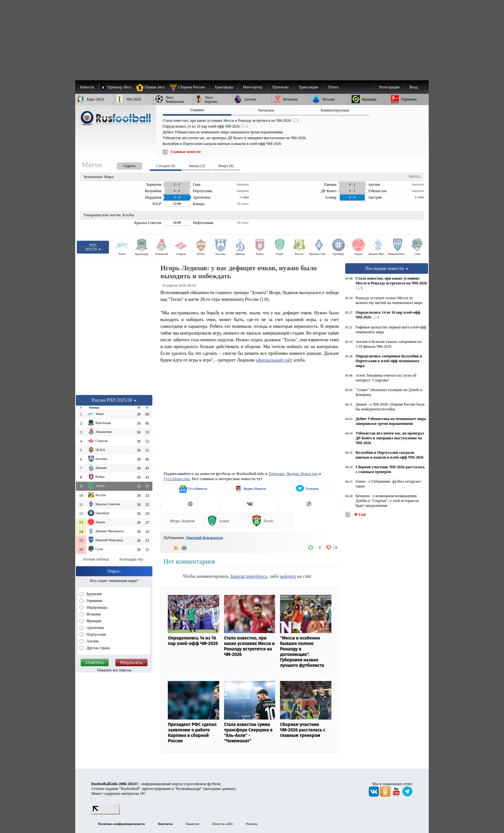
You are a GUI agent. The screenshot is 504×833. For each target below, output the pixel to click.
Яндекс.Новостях (302, 474)
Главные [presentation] (197, 110)
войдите (288, 576)
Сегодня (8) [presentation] (166, 166)
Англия (92, 641)
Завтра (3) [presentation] (197, 166)
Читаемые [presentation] (266, 110)
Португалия (96, 634)
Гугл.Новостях (177, 479)
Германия (94, 601)
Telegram (276, 474)
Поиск (333, 87)
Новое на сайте (222, 824)
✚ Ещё (360, 515)
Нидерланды (96, 607)
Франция (93, 621)
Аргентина (95, 628)
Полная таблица (96, 559)
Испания (93, 614)
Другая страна (98, 648)
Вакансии (193, 824)
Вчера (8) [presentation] (226, 166)
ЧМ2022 (415, 176)
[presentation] (123, 165)
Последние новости (387, 268)
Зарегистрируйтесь (248, 576)
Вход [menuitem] (414, 87)
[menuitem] (189, 87)
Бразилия (94, 594)
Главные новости (186, 152)
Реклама (252, 824)
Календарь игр (131, 559)
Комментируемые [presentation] (335, 110)
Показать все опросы (114, 670)
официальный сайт (274, 360)
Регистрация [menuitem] (389, 87)
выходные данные (220, 789)
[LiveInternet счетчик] (105, 813)
